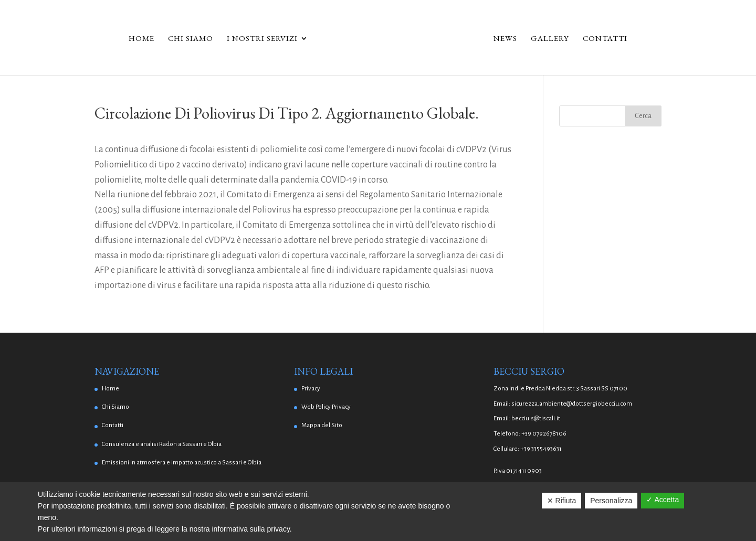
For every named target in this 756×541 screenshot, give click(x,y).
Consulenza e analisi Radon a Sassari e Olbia (162, 444)
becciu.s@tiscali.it (536, 418)
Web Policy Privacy (326, 407)
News (505, 39)
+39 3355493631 (541, 449)
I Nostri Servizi (262, 39)
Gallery (550, 39)
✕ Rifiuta (562, 501)
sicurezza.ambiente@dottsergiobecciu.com (572, 404)
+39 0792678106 (544, 434)
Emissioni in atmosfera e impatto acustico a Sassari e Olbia (182, 463)
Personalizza (611, 501)
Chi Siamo (191, 39)
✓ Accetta (663, 500)
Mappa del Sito (322, 425)
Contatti (605, 39)
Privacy (311, 389)
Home (141, 39)
